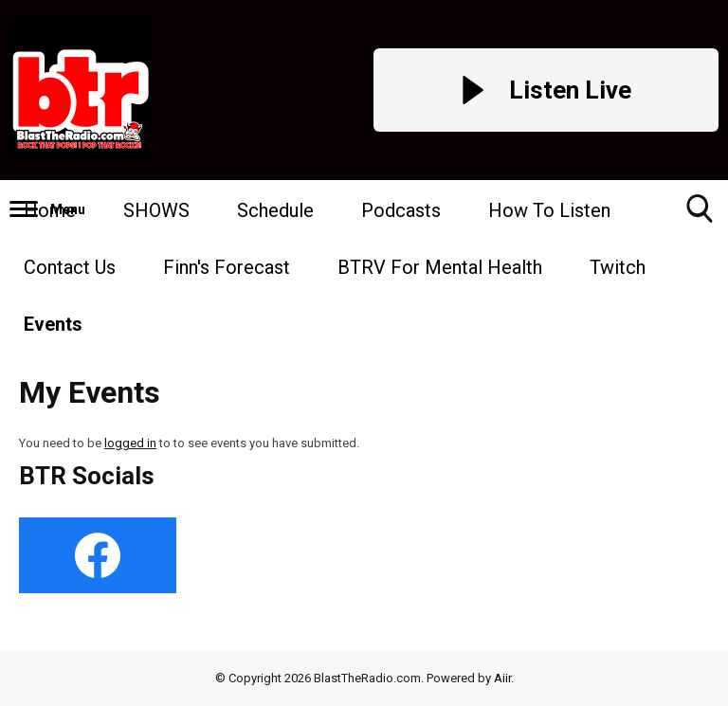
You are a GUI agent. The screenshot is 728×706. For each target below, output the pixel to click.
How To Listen (549, 210)
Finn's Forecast (227, 267)
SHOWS (156, 210)
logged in (130, 443)
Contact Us (70, 267)
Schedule (275, 210)
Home (50, 210)
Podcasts (401, 210)
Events (53, 324)
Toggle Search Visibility (700, 216)
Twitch (618, 267)
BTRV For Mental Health (440, 267)
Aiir (502, 678)
